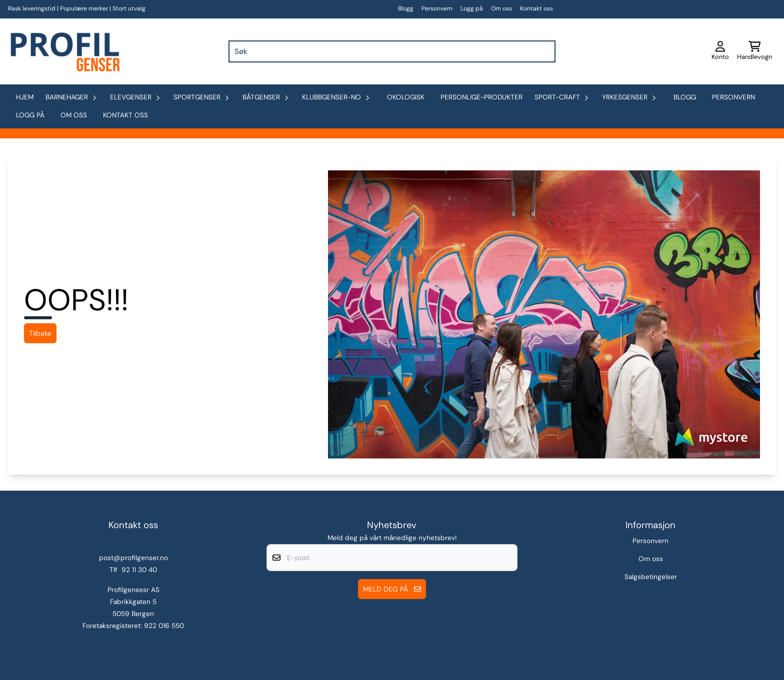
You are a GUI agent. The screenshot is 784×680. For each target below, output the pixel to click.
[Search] (545, 51)
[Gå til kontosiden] (720, 51)
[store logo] (64, 51)
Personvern (437, 8)
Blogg (406, 8)
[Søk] (392, 51)
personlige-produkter (481, 97)
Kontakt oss (536, 8)
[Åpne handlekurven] (754, 51)
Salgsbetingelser (651, 577)
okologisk (406, 97)
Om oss (501, 8)
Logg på (472, 8)
